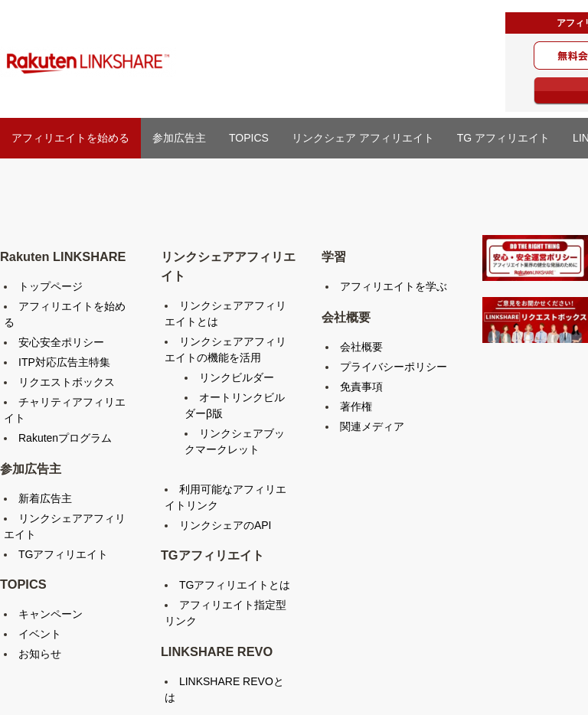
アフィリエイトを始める (70, 138)
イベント (40, 634)
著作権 (356, 406)
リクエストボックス (67, 382)
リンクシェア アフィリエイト (363, 138)
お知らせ (40, 654)
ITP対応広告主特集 (64, 362)
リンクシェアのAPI (225, 525)
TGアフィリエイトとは (235, 585)
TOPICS (249, 138)
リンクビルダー (237, 377)
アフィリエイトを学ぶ (394, 286)
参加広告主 (179, 138)
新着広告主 (45, 498)
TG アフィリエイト (503, 138)
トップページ (51, 286)
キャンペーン (51, 614)
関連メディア (372, 426)
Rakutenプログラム (65, 438)
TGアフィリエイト (63, 554)
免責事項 (361, 387)
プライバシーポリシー (394, 367)
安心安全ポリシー (61, 342)
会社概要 (361, 347)
